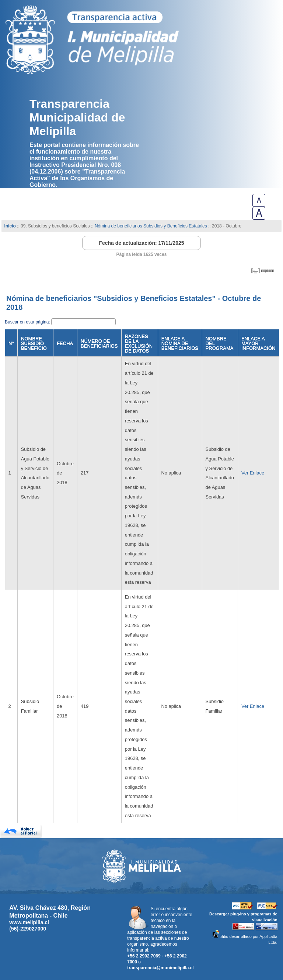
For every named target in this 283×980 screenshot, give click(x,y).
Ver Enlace (253, 473)
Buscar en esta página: (28, 322)
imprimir (268, 270)
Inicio (10, 226)
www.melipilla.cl (29, 922)
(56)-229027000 (28, 929)
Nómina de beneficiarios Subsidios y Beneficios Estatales (151, 226)
